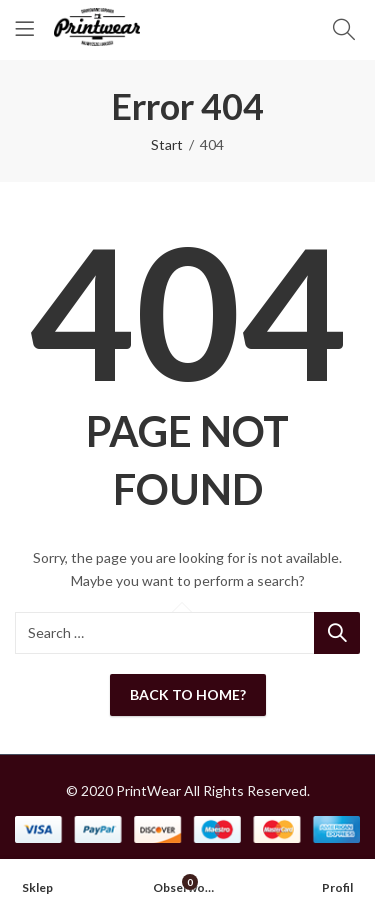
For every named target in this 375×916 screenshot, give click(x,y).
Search (337, 633)
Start (167, 144)
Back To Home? (188, 694)
